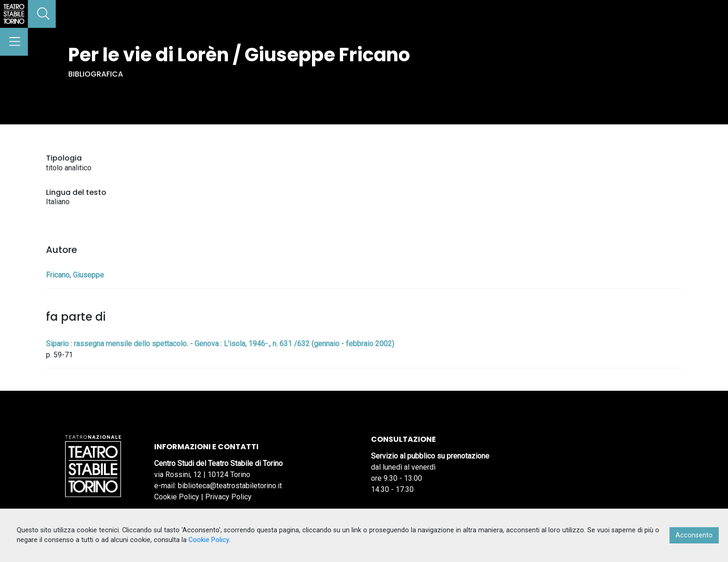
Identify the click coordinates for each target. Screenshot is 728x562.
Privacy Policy (228, 497)
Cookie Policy (177, 497)
